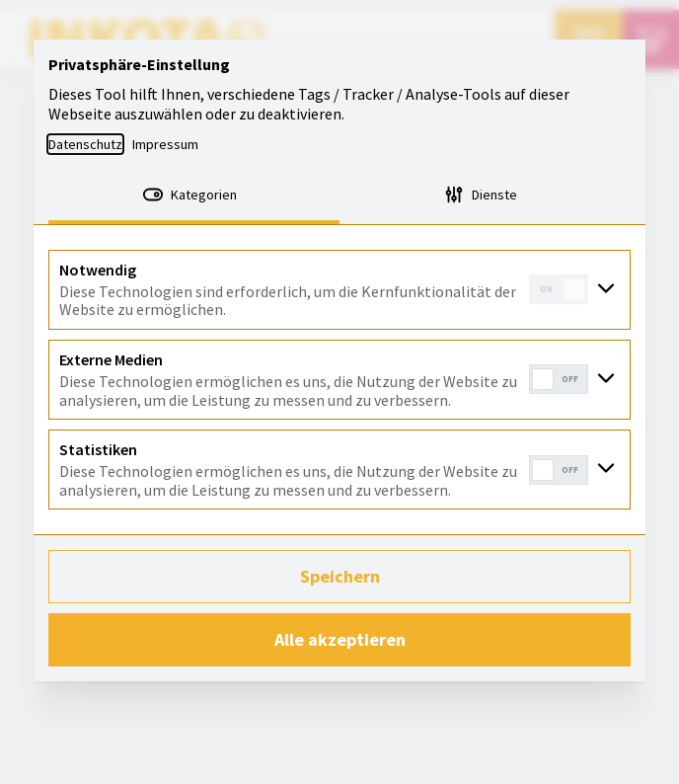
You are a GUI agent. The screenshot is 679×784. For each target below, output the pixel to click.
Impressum (165, 144)
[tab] (194, 196)
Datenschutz (85, 144)
